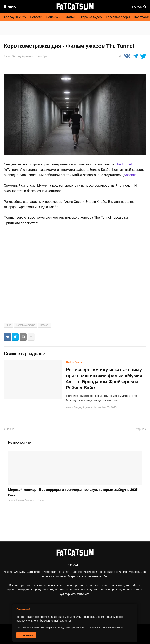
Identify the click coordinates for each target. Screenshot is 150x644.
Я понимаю (26, 635)
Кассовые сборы (118, 17)
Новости (36, 17)
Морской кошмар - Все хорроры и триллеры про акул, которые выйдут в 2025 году (73, 492)
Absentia (130, 175)
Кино (8, 325)
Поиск (137, 7)
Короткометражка (26, 325)
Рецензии (53, 17)
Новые (10, 429)
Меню (12, 7)
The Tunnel (124, 164)
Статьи (70, 17)
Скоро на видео (90, 17)
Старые (139, 429)
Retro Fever (74, 362)
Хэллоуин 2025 (15, 17)
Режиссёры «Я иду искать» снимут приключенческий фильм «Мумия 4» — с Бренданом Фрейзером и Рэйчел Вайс (105, 379)
